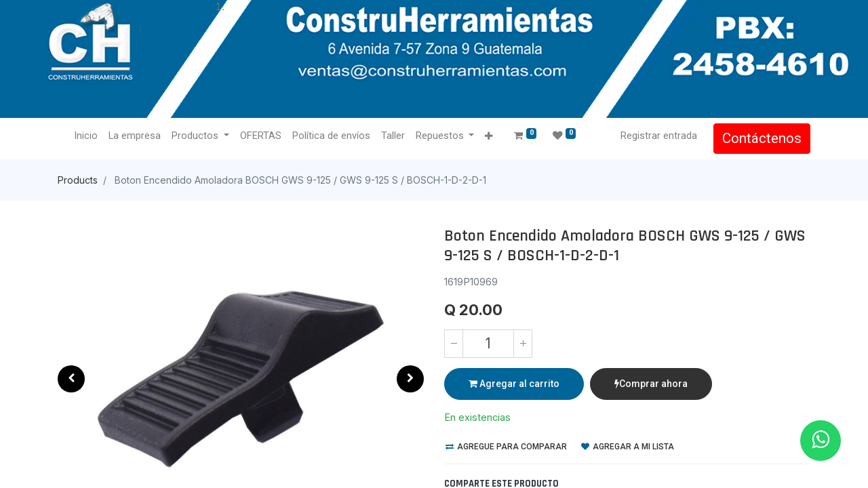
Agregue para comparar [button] (506, 447)
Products (78, 180)
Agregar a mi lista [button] (628, 447)
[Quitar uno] (454, 344)
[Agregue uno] (523, 344)
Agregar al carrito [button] (514, 384)
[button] (489, 137)
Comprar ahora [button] (651, 384)
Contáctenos (762, 138)
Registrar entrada (659, 136)
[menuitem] (86, 136)
